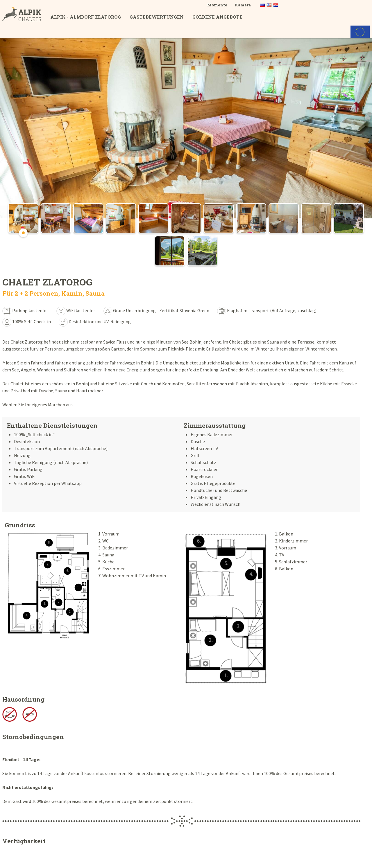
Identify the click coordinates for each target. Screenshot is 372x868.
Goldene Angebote (217, 17)
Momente (217, 5)
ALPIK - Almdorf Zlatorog (86, 17)
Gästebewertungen (157, 17)
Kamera (243, 5)
